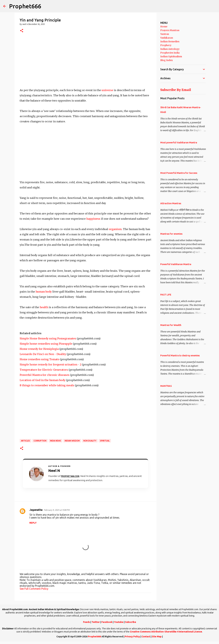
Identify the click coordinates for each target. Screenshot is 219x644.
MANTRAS (166, 386)
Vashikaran (167, 38)
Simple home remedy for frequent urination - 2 (50, 364)
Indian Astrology (170, 49)
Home (164, 27)
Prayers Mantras (170, 30)
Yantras (165, 34)
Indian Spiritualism (171, 56)
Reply (33, 523)
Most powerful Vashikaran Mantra (179, 143)
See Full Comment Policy (34, 589)
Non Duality (90, 441)
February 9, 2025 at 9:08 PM (57, 510)
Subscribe (131, 622)
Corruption (40, 441)
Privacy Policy (132, 637)
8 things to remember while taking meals (47, 385)
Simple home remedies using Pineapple (46, 344)
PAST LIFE (166, 295)
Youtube (119, 622)
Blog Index (166, 60)
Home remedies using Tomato (40, 359)
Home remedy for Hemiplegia (39, 349)
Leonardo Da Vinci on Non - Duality (43, 354)
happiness (93, 219)
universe (107, 90)
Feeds (86, 622)
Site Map (157, 637)
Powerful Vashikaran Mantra (176, 264)
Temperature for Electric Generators (44, 370)
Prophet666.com (70, 476)
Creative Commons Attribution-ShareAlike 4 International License (166, 632)
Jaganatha (36, 510)
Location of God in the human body (43, 380)
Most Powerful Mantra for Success (179, 173)
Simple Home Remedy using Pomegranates (48, 338)
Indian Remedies (170, 41)
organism (115, 229)
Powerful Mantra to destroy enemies (180, 356)
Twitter (96, 622)
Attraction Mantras (171, 203)
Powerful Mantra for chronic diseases (45, 375)
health (44, 307)
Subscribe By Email (176, 90)
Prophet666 (25, 6)
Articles (25, 441)
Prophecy (166, 45)
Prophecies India (170, 53)
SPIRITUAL (105, 441)
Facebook (107, 622)
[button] (22, 31)
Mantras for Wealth (171, 325)
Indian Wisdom (72, 441)
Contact (146, 637)
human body (44, 292)
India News (56, 441)
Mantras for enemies (171, 234)
